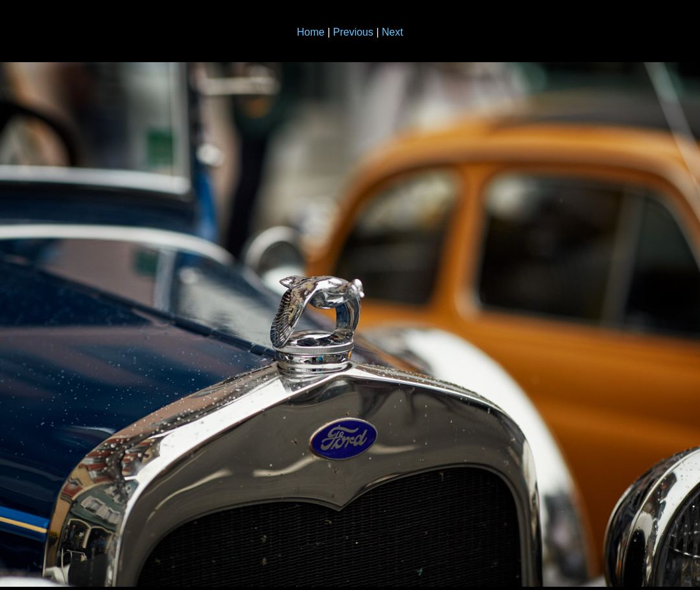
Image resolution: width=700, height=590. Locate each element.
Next (392, 32)
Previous (353, 32)
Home (311, 32)
